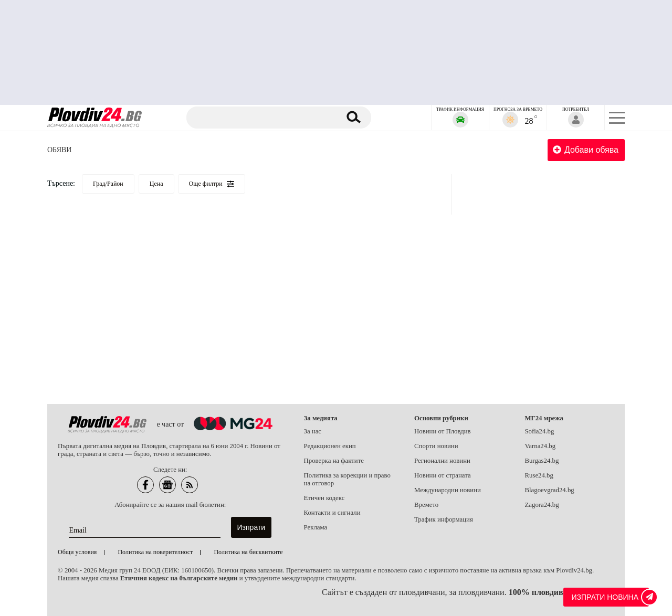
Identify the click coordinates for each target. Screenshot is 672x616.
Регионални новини (442, 461)
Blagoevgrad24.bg (550, 490)
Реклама (316, 527)
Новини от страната (443, 475)
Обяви (59, 150)
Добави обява (586, 150)
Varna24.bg (540, 446)
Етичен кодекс (324, 498)
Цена (156, 184)
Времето (426, 505)
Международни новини (448, 490)
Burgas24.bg (542, 461)
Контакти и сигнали (332, 513)
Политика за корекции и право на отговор (347, 479)
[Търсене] (264, 118)
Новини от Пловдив (443, 431)
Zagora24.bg (542, 505)
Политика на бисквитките (248, 552)
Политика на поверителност (155, 552)
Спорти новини (436, 446)
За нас (313, 431)
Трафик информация (444, 519)
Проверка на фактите (334, 461)
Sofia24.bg (540, 431)
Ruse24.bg (539, 475)
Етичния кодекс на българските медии (179, 578)
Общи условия (77, 552)
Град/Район (108, 184)
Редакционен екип (330, 446)
